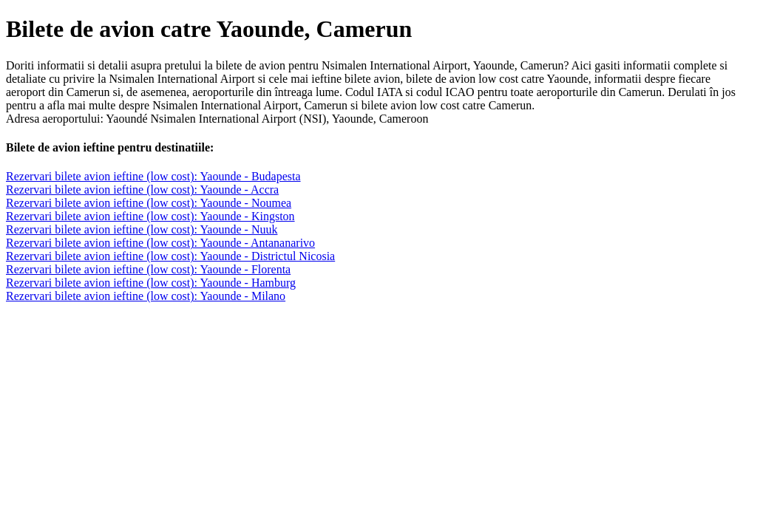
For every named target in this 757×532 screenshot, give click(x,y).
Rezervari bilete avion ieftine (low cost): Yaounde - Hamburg (151, 283)
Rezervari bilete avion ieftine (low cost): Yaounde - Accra (142, 190)
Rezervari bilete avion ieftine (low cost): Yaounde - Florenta (148, 269)
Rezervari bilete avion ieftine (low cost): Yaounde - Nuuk (142, 229)
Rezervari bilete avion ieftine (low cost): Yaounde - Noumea (149, 203)
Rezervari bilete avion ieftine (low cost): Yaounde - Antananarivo (160, 243)
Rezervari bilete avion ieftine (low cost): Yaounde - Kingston (150, 216)
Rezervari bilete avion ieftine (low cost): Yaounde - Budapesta (153, 176)
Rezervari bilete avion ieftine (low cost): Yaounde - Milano (146, 296)
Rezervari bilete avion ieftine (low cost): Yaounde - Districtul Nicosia (170, 256)
